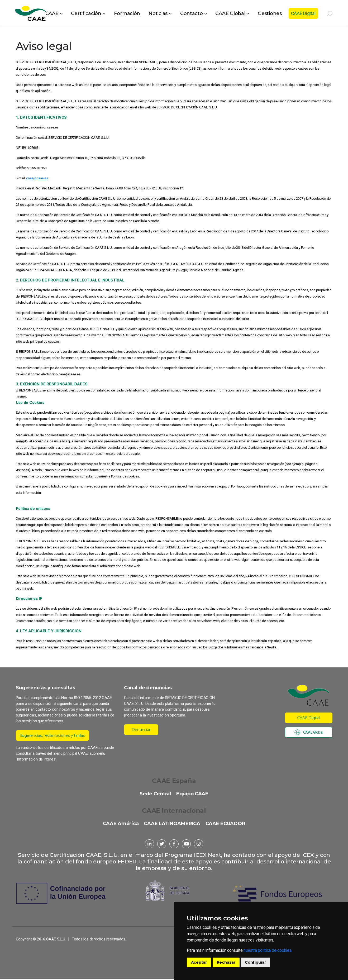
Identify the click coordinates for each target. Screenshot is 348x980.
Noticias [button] (158, 13)
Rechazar (226, 962)
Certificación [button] (86, 13)
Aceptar (199, 962)
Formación (127, 13)
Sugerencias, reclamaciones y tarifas (55, 735)
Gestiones (270, 13)
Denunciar (141, 730)
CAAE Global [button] (230, 13)
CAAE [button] (52, 13)
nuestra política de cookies (268, 950)
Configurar (255, 962)
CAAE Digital (303, 13)
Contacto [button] (192, 13)
